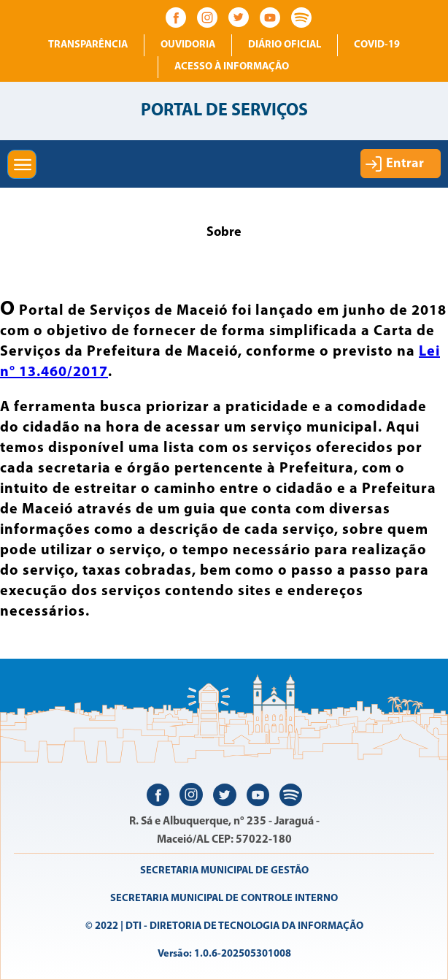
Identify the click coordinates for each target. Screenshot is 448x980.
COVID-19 (377, 45)
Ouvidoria (188, 45)
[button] (22, 164)
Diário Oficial (285, 45)
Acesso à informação (232, 67)
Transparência (88, 45)
